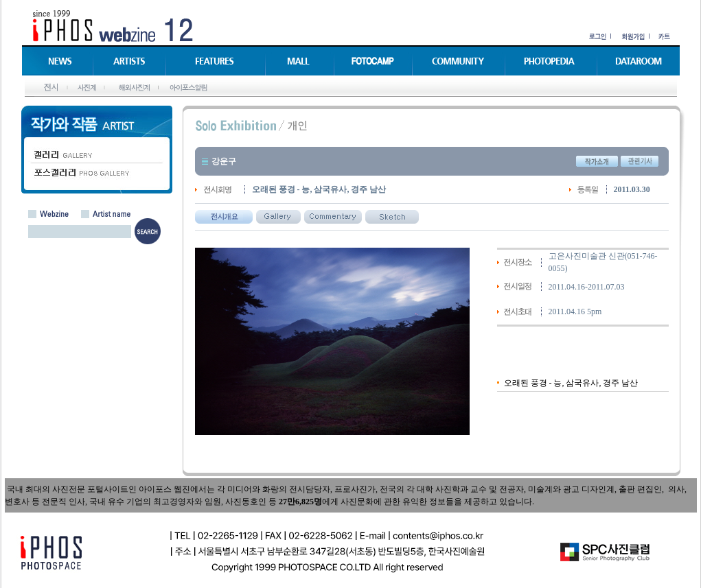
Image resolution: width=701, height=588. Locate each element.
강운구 (224, 161)
